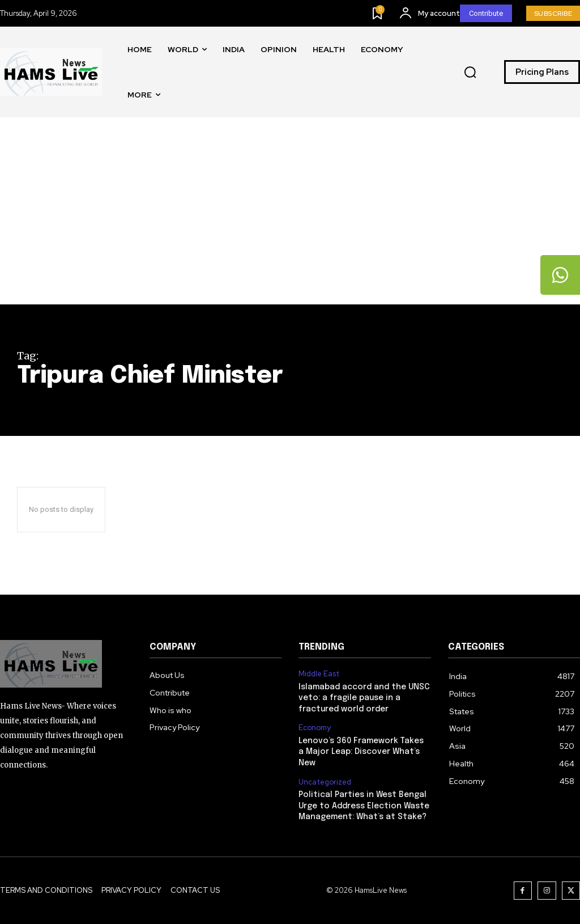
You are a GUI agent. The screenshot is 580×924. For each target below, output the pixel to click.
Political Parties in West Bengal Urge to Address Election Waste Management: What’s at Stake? (364, 806)
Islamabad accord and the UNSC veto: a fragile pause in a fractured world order (364, 698)
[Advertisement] (290, 219)
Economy (315, 728)
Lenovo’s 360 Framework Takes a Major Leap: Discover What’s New (361, 752)
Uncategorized (325, 782)
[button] (470, 73)
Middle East (319, 674)
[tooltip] (560, 275)
